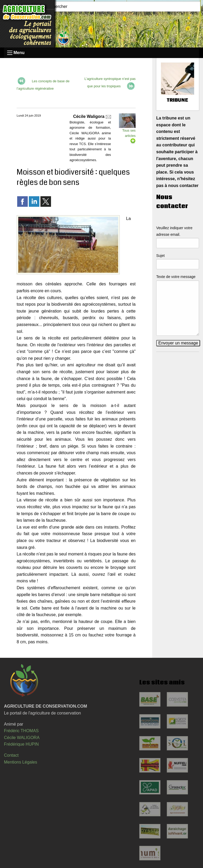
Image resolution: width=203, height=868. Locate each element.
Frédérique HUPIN (21, 744)
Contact (11, 755)
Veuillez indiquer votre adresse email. (174, 231)
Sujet (160, 256)
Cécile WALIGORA (22, 738)
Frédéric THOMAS (21, 731)
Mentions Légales (20, 762)
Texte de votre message (176, 277)
